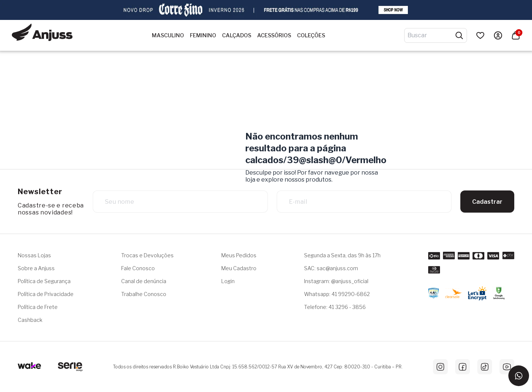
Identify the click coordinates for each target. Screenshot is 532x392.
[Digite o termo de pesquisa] (431, 35)
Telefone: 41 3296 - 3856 (335, 307)
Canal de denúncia (144, 281)
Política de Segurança (44, 281)
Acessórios (274, 35)
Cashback (30, 320)
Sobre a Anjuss (36, 268)
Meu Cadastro (239, 268)
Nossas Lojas (34, 255)
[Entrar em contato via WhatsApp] (519, 376)
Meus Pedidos (239, 255)
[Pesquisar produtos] (459, 35)
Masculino (168, 35)
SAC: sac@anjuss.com (331, 268)
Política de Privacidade (46, 294)
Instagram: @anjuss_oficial (336, 281)
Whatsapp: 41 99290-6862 (337, 294)
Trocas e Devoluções (147, 255)
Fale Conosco (138, 268)
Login (228, 281)
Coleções (311, 35)
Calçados (237, 35)
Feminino (203, 35)
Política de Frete (38, 307)
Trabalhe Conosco (144, 294)
